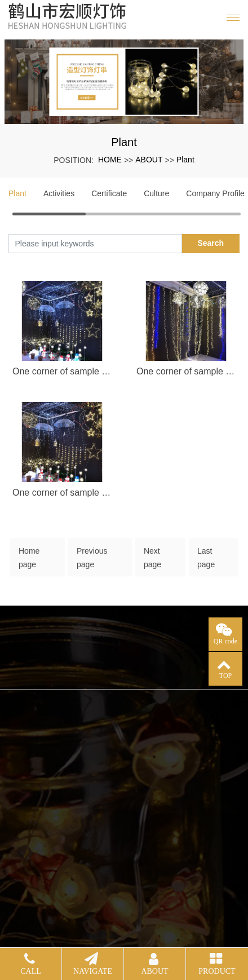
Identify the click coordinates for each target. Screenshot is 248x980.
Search (211, 243)
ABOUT (149, 160)
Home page (29, 562)
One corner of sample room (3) (62, 493)
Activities (59, 193)
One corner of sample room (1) (62, 371)
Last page (206, 562)
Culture (156, 193)
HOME (110, 160)
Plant (185, 160)
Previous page (92, 562)
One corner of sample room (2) (186, 371)
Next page (152, 562)
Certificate (109, 193)
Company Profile (215, 193)
